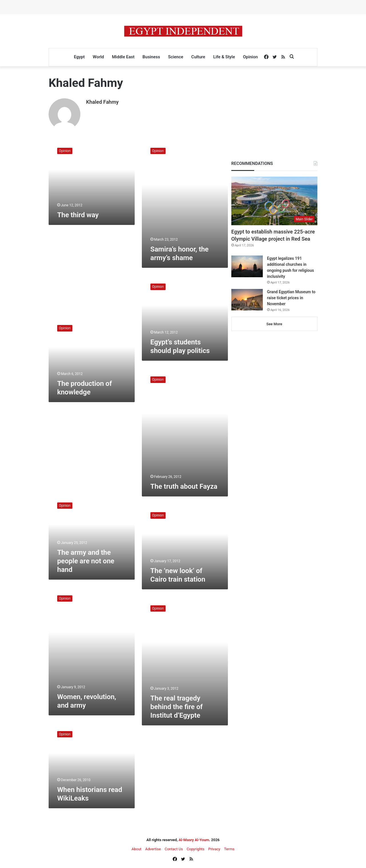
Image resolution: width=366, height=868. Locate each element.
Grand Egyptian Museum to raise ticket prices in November (291, 298)
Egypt (79, 57)
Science (176, 57)
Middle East (123, 57)
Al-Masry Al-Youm (194, 839)
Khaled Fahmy (102, 102)
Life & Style (224, 57)
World (98, 57)
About (137, 848)
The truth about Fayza (184, 486)
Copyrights (196, 848)
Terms (229, 848)
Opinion (250, 57)
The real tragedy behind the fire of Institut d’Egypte (177, 706)
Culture (198, 57)
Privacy (214, 848)
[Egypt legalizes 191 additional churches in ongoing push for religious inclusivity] (247, 266)
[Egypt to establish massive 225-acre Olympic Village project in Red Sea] (274, 201)
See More (274, 324)
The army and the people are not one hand (86, 560)
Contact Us (174, 848)
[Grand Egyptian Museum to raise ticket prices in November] (247, 300)
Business (151, 57)
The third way (78, 214)
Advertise (153, 848)
